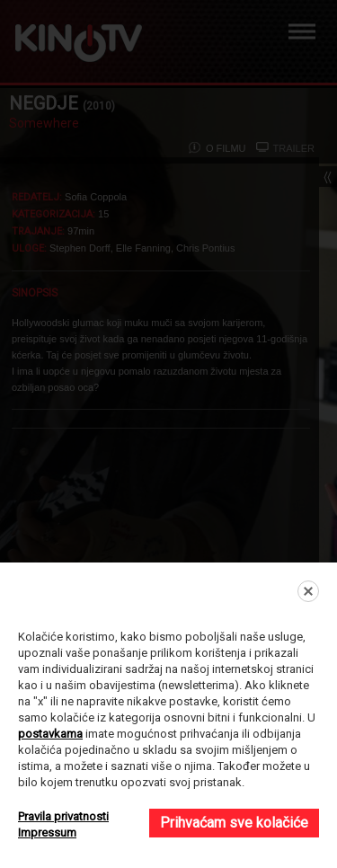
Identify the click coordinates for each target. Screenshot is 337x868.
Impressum (47, 833)
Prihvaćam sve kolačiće (234, 823)
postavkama (50, 734)
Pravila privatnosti (63, 816)
